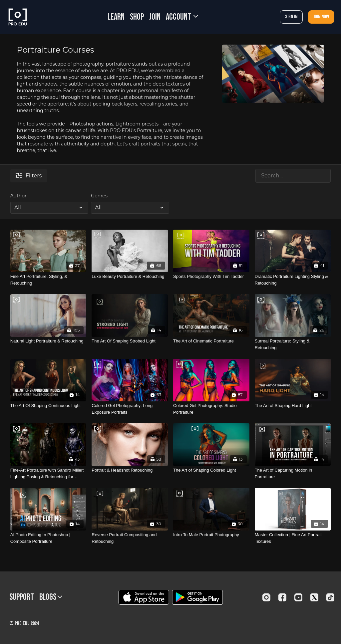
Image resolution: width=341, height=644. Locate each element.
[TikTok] (330, 597)
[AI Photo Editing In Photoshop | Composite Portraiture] (48, 538)
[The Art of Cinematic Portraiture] (211, 341)
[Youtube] (298, 597)
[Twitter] (314, 597)
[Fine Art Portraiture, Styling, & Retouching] (48, 280)
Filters (29, 176)
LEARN (116, 17)
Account (182, 17)
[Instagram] (266, 597)
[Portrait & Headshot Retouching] (130, 470)
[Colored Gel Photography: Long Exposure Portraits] (130, 409)
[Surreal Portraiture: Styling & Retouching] (293, 344)
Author (18, 196)
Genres (99, 196)
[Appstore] (144, 597)
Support (22, 597)
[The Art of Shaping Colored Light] (211, 470)
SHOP (137, 17)
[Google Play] (197, 597)
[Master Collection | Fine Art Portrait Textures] (293, 538)
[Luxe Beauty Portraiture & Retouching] (130, 277)
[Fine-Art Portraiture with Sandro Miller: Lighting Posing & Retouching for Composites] (48, 473)
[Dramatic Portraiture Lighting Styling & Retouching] (293, 280)
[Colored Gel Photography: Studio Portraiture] (211, 409)
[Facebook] (282, 597)
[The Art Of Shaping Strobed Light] (130, 341)
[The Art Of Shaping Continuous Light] (48, 406)
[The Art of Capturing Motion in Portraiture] (293, 473)
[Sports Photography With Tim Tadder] (211, 277)
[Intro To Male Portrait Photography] (211, 535)
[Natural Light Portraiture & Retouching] (48, 341)
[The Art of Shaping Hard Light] (293, 406)
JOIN (155, 17)
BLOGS (51, 597)
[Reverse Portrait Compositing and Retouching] (130, 538)
